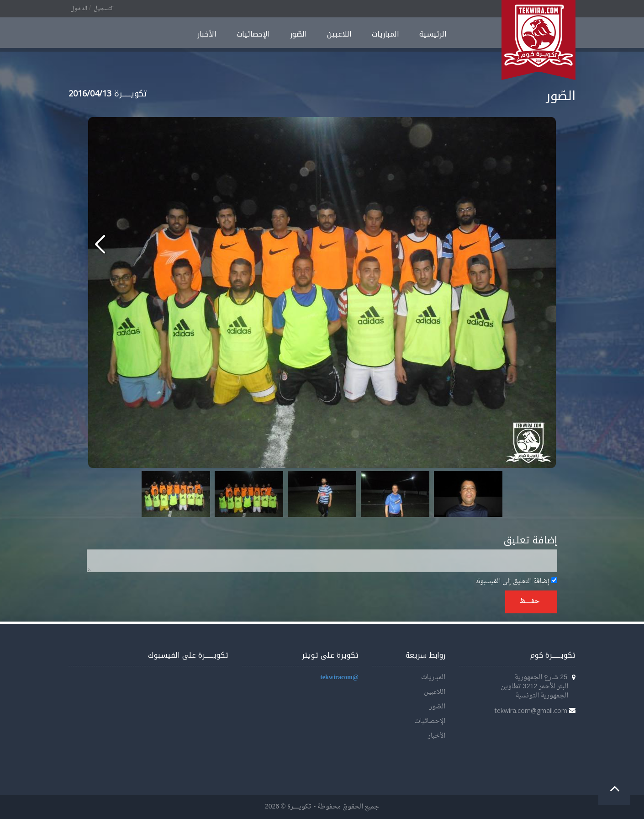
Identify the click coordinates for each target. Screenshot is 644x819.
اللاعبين (339, 34)
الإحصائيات (253, 34)
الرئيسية (433, 34)
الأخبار (207, 34)
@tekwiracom (339, 678)
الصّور (298, 34)
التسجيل (104, 9)
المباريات (385, 34)
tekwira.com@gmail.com (531, 710)
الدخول (79, 9)
